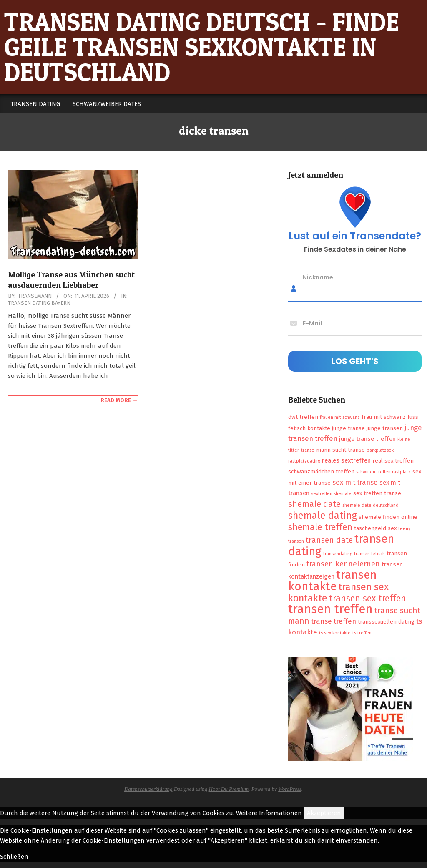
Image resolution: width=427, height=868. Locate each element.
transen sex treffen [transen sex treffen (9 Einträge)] (368, 599)
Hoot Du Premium (229, 789)
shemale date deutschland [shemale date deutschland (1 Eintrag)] (370, 505)
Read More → (119, 400)
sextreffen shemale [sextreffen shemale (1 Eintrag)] (331, 494)
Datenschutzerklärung (148, 789)
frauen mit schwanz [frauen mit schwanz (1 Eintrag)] (340, 417)
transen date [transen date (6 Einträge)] (329, 540)
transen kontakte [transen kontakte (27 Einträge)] (333, 580)
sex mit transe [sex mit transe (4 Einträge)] (355, 482)
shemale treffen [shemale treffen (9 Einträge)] (320, 527)
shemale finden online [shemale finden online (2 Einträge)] (388, 517)
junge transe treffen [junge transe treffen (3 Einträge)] (367, 439)
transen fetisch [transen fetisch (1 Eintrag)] (369, 554)
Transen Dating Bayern (39, 303)
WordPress (290, 789)
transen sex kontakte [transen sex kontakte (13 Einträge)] (338, 593)
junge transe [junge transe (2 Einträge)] (348, 428)
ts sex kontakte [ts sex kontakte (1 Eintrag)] (335, 633)
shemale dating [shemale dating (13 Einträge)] (323, 516)
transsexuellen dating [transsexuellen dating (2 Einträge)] (386, 622)
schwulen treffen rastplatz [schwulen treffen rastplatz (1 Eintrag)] (383, 472)
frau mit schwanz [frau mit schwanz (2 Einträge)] (384, 417)
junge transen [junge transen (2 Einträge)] (385, 428)
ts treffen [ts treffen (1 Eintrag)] (362, 633)
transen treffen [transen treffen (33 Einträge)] (330, 609)
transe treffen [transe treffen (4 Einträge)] (334, 621)
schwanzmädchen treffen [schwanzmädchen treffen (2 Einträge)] (321, 472)
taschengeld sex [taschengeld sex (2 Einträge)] (375, 528)
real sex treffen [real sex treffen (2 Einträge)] (393, 461)
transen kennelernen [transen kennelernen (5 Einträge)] (343, 564)
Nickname (318, 277)
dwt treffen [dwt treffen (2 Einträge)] (303, 417)
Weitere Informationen (269, 813)
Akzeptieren (324, 813)
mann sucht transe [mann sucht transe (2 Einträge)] (340, 450)
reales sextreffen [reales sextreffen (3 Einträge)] (346, 460)
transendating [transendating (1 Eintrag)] (338, 554)
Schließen (14, 857)
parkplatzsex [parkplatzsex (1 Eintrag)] (380, 450)
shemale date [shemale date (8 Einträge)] (314, 504)
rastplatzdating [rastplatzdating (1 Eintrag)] (304, 461)
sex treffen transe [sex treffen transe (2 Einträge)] (377, 493)
